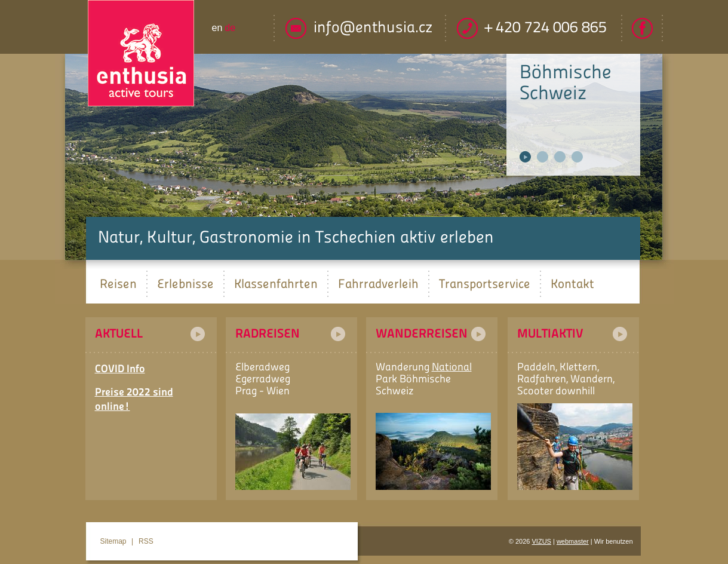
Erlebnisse (185, 283)
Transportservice (485, 283)
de (230, 28)
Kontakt (572, 283)
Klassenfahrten (276, 283)
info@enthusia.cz (373, 28)
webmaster (573, 541)
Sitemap (113, 541)
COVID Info (120, 370)
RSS (146, 541)
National (452, 368)
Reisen (118, 283)
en (217, 28)
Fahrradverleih (378, 283)
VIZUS (542, 541)
